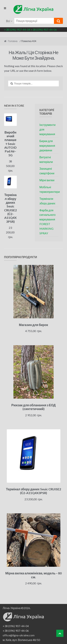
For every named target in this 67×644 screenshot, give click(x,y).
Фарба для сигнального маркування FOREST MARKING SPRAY (48, 222)
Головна (13, 41)
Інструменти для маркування (48, 129)
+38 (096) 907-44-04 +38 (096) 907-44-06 (30, 29)
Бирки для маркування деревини (47, 146)
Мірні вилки (47, 180)
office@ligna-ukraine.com (19, 635)
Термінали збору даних (47, 201)
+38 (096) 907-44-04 (16, 626)
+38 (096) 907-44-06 (16, 631)
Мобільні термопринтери (50, 189)
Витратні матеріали (46, 159)
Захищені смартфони (47, 171)
